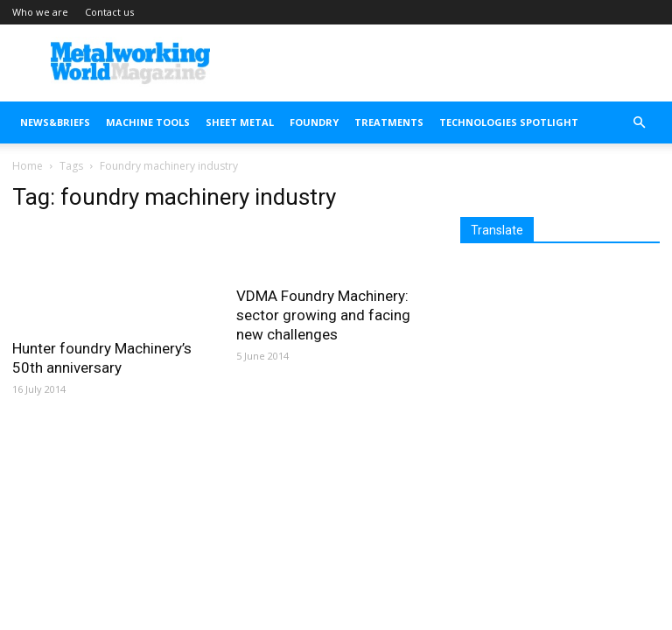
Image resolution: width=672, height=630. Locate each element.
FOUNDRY (314, 122)
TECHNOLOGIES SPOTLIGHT (509, 122)
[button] (639, 123)
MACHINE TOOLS (148, 122)
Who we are (40, 12)
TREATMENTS (389, 122)
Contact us (109, 12)
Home (28, 166)
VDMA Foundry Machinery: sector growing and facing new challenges (323, 315)
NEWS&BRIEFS (55, 122)
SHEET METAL (240, 122)
